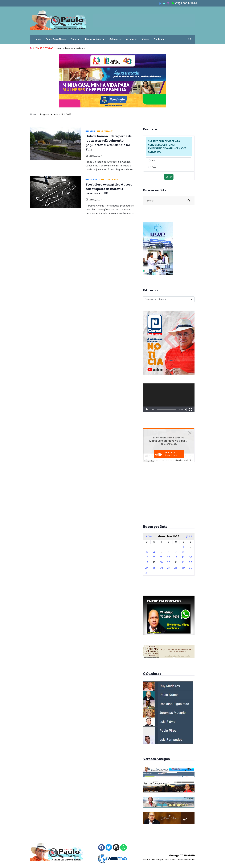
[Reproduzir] (147, 409)
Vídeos (146, 39)
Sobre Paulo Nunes (56, 39)
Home (33, 114)
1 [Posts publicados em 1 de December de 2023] (183, 547)
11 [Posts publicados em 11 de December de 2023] (154, 557)
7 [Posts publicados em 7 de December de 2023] (176, 552)
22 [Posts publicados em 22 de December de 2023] (183, 562)
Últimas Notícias (94, 39)
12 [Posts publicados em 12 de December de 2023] (161, 557)
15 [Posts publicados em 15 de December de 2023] (183, 557)
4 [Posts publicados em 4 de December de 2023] (154, 552)
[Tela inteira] (191, 409)
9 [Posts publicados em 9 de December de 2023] (191, 552)
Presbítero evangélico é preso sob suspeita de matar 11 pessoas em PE (109, 189)
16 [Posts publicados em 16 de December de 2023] (191, 557)
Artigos (132, 39)
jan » (189, 536)
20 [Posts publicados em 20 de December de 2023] (169, 562)
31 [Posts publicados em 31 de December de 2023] (147, 573)
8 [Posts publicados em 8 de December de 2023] (183, 552)
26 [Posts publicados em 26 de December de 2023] (161, 568)
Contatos (159, 39)
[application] (169, 398)
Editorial (75, 39)
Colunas (116, 39)
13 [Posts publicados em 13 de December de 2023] (169, 557)
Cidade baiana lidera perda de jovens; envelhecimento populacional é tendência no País (109, 143)
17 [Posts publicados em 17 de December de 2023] (147, 562)
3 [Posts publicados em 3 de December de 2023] (147, 552)
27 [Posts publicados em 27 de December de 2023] (169, 568)
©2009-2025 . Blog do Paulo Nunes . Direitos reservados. (169, 858)
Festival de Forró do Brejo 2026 (71, 48)
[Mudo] (186, 409)
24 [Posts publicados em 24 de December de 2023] (147, 568)
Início (38, 39)
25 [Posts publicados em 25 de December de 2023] (154, 568)
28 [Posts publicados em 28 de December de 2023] (176, 568)
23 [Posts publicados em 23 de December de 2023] (191, 562)
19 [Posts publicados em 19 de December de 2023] (161, 562)
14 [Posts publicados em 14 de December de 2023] (176, 557)
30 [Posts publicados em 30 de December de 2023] (191, 568)
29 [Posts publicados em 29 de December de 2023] (183, 568)
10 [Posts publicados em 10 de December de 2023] (147, 557)
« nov (149, 536)
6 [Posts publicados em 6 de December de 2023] (169, 552)
